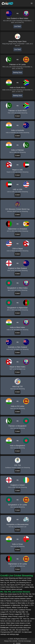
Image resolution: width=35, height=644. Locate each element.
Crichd (18, 643)
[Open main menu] (32, 3)
